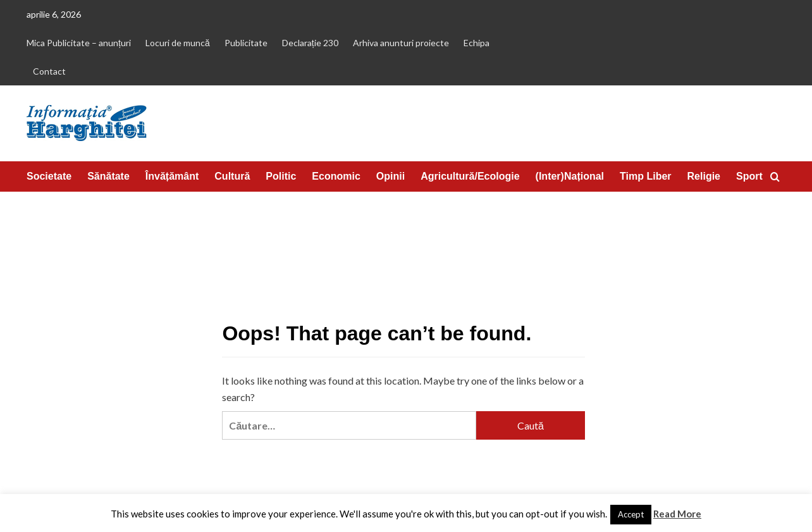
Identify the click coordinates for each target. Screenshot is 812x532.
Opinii (391, 176)
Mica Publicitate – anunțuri (79, 43)
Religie (704, 176)
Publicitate (246, 43)
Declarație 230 (310, 43)
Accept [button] (631, 514)
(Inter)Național (570, 176)
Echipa (477, 43)
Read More (677, 514)
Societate (49, 176)
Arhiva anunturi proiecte (401, 43)
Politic (281, 176)
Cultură (232, 176)
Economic (336, 176)
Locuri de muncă (178, 43)
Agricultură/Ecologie (470, 176)
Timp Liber (646, 176)
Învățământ (172, 176)
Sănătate (108, 176)
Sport (749, 176)
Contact (49, 71)
